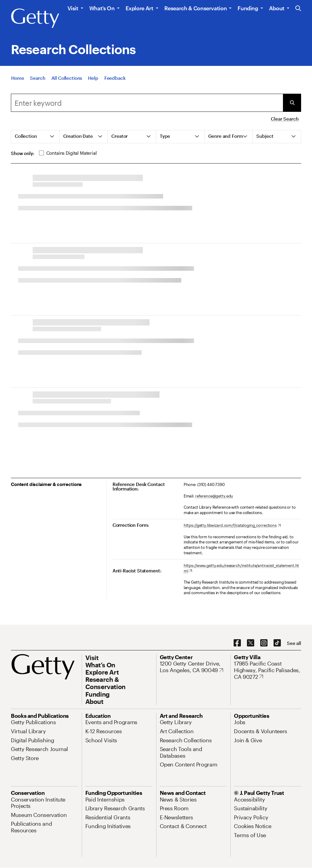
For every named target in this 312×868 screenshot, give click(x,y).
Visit (73, 8)
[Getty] (35, 18)
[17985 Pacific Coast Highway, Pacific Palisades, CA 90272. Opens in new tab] (268, 670)
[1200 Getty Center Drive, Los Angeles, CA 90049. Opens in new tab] (193, 667)
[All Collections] (67, 78)
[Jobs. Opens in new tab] (240, 722)
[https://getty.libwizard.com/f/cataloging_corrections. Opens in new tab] (232, 526)
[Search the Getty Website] (298, 9)
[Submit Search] (292, 103)
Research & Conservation (196, 8)
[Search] (38, 78)
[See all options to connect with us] (294, 643)
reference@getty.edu (214, 496)
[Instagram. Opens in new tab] (264, 643)
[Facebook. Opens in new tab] (237, 643)
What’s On (102, 8)
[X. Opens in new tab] (251, 643)
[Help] (93, 78)
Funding (248, 8)
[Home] (18, 78)
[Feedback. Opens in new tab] (115, 78)
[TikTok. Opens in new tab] (277, 643)
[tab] (35, 137)
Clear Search (285, 119)
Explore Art (140, 8)
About (277, 8)
